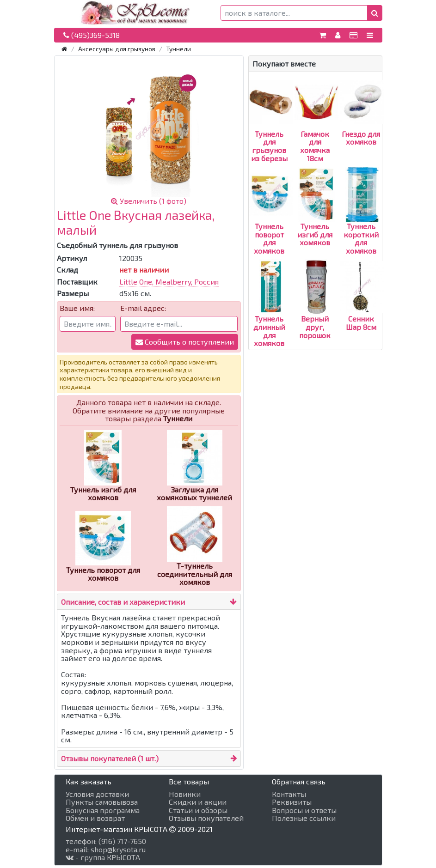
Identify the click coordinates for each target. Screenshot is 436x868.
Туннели (178, 49)
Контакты (289, 794)
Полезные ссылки (304, 818)
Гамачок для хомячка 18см (316, 130)
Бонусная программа (103, 810)
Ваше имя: (77, 308)
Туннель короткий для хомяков (361, 222)
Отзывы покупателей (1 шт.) (110, 758)
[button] (375, 13)
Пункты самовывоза (102, 802)
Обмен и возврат (95, 818)
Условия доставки (97, 794)
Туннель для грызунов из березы (271, 130)
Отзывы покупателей (206, 818)
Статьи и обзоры (198, 810)
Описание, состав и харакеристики (123, 602)
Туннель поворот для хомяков (271, 222)
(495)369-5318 (92, 35)
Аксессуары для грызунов (117, 49)
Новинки (185, 794)
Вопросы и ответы (304, 810)
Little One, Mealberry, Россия (169, 282)
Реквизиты (292, 802)
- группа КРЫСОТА (103, 857)
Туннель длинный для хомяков (269, 314)
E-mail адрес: (143, 308)
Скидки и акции (198, 802)
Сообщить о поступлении (185, 342)
